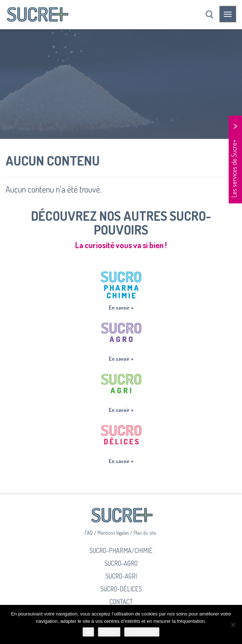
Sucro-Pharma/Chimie (121, 550)
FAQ (89, 533)
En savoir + (121, 308)
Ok (89, 632)
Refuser (109, 632)
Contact (121, 601)
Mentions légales (114, 533)
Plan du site (145, 533)
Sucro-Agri (121, 576)
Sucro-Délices (121, 589)
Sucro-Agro (121, 563)
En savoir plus (142, 632)
